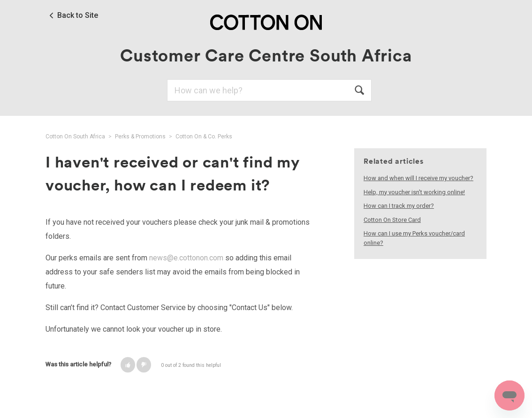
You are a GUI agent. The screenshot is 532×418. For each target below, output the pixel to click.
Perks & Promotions (140, 137)
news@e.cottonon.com (186, 258)
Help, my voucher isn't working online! (414, 192)
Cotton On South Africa (75, 137)
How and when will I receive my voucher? (418, 178)
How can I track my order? (399, 206)
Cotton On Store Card (392, 220)
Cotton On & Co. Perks (204, 137)
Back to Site (78, 15)
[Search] (269, 90)
